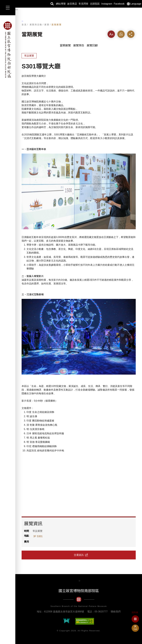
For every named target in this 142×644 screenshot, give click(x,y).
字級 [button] (111, 34)
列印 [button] (121, 34)
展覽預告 (79, 45)
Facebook (119, 4)
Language (136, 4)
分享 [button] (131, 34)
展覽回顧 (92, 45)
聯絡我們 (116, 612)
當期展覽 (57, 25)
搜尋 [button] (52, 4)
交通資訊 (79, 555)
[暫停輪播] (17, 10)
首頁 (24, 25)
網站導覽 (61, 4)
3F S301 (38, 536)
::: (22, 21)
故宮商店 (72, 4)
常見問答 (83, 4)
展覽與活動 (36, 25)
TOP (135, 629)
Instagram (107, 4)
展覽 (47, 25)
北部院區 (95, 4)
